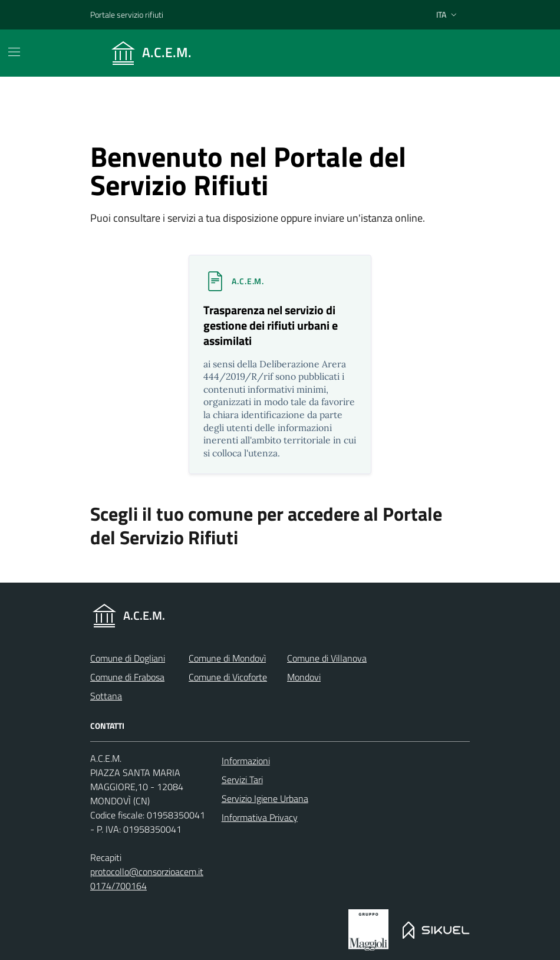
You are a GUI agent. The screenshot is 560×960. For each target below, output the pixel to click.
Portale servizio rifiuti (127, 14)
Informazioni (246, 761)
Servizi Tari (242, 780)
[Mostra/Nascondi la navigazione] (14, 52)
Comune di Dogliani (128, 658)
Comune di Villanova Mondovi (327, 668)
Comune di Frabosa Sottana (127, 686)
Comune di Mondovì (227, 658)
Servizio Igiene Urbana (265, 798)
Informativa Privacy (260, 817)
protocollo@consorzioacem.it (147, 872)
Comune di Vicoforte (228, 677)
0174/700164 (118, 886)
